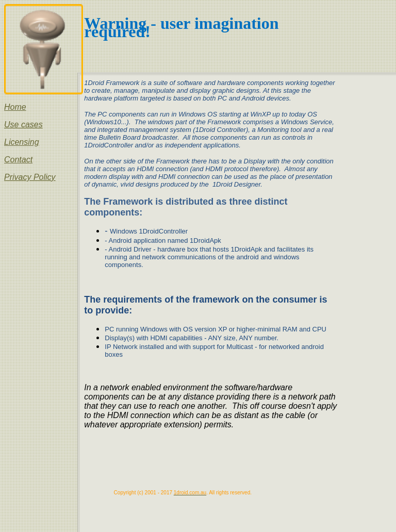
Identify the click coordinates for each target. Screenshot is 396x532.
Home (15, 107)
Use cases (23, 124)
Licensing (22, 142)
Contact (18, 160)
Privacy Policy (30, 177)
